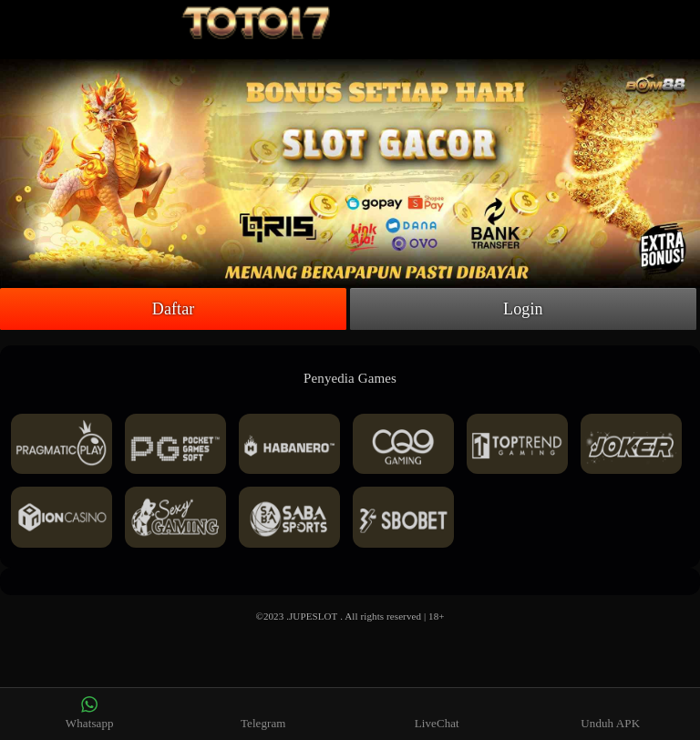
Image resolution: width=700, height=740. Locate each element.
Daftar (174, 309)
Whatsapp (90, 713)
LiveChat (437, 713)
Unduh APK (610, 713)
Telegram (263, 713)
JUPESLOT (313, 616)
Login (523, 309)
